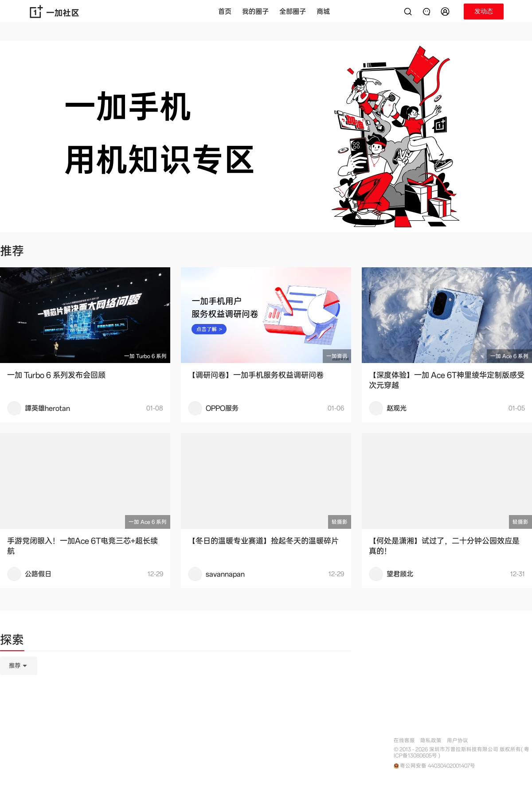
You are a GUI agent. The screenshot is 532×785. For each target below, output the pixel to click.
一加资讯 (337, 356)
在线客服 (404, 740)
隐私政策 (431, 740)
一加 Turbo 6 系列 (145, 356)
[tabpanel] (176, 710)
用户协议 (458, 740)
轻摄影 (340, 522)
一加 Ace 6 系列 (509, 356)
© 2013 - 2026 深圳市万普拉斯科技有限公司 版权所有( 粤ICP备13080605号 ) (462, 753)
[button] (446, 12)
